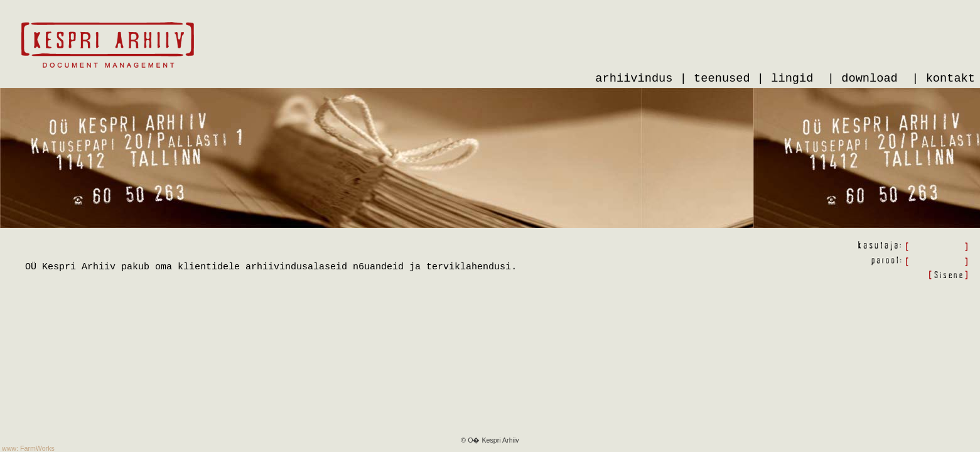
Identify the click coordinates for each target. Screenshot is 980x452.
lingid (792, 78)
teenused (722, 78)
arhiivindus (634, 78)
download (870, 78)
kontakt (950, 78)
